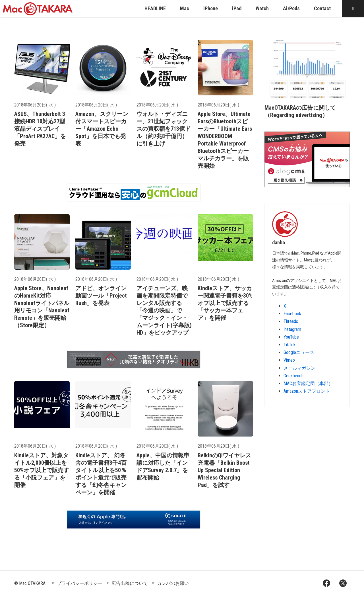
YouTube (291, 337)
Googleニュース (299, 352)
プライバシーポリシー (80, 583)
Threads (291, 321)
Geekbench (293, 376)
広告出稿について (130, 583)
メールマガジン (299, 368)
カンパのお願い (173, 583)
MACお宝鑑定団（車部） (308, 383)
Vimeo (289, 360)
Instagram (292, 329)
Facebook (292, 314)
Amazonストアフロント (307, 391)
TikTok (289, 345)
